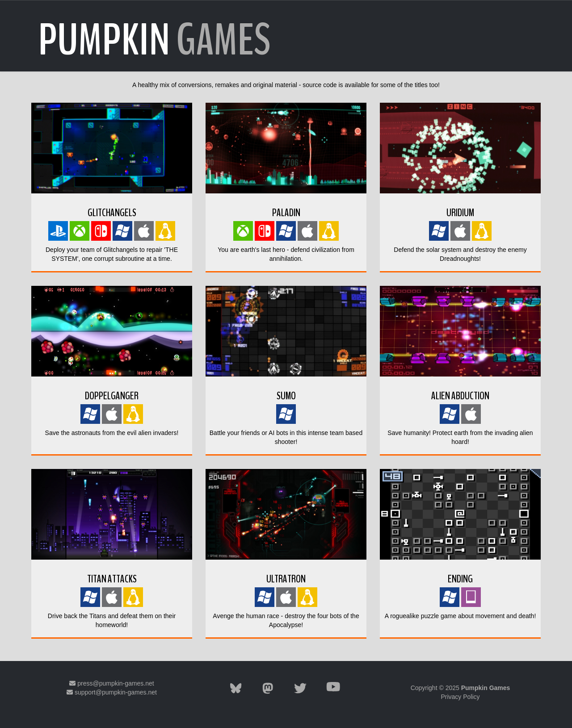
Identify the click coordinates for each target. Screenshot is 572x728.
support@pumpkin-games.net (112, 692)
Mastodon (111, 701)
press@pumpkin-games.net (111, 683)
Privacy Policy (460, 697)
